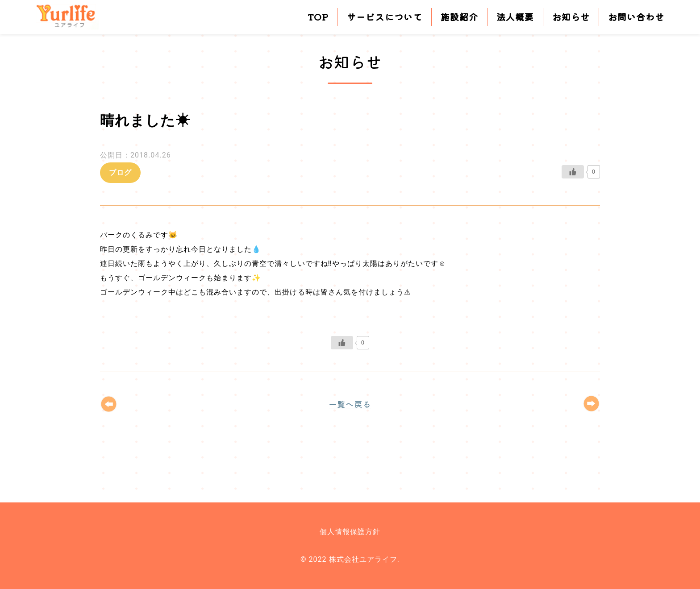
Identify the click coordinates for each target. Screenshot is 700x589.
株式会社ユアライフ (72, 17)
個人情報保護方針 (350, 532)
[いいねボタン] (573, 172)
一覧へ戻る (350, 404)
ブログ (120, 172)
